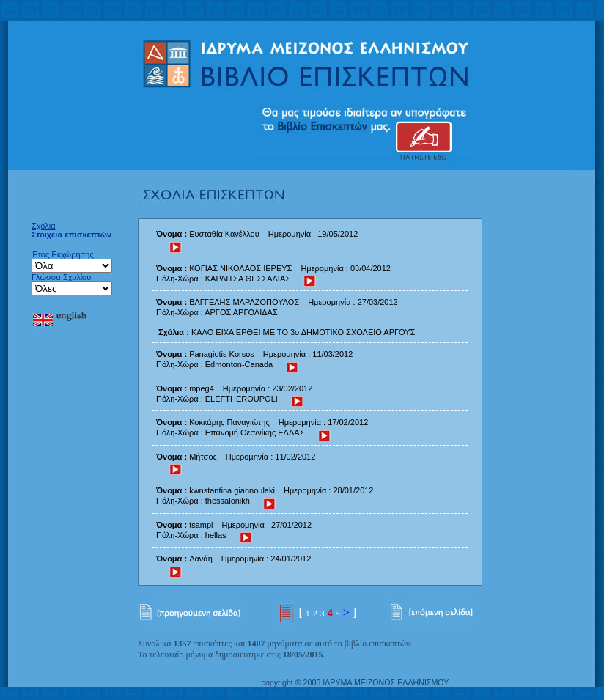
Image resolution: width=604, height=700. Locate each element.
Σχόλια (44, 226)
